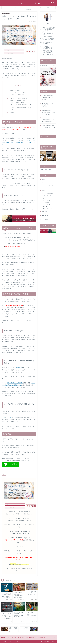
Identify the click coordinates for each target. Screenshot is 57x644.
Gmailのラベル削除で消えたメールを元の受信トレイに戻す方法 (49, 98)
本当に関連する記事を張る (19, 103)
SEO (4, 475)
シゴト (45, 184)
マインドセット (46, 212)
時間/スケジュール (48, 208)
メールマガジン (40, 8)
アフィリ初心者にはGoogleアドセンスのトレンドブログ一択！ (48, 127)
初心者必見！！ (47, 195)
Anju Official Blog (28, 3)
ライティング (47, 205)
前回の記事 (19, 368)
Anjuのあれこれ (46, 219)
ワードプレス (47, 201)
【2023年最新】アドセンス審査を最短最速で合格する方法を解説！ (48, 105)
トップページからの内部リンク (20, 93)
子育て (45, 182)
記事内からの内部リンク (18, 95)
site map (16, 641)
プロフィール (18, 8)
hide (24, 86)
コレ (11, 418)
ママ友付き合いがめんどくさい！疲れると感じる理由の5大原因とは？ (48, 112)
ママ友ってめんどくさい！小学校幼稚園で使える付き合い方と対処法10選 (48, 120)
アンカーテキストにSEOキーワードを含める (22, 105)
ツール (45, 199)
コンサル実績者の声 (48, 193)
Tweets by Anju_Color (45, 170)
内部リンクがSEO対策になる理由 (19, 98)
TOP (7, 8)
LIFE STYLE (45, 215)
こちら (10, 368)
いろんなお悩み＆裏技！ (48, 187)
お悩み (43, 180)
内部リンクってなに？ (16, 91)
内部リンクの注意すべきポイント (19, 100)
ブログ (43, 191)
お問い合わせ (50, 8)
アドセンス (46, 197)
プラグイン (48, 203)
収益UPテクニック (6, 14)
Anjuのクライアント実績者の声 (29, 8)
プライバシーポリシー (8, 641)
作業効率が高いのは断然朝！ (15, 383)
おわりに (12, 113)
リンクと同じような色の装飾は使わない (22, 108)
